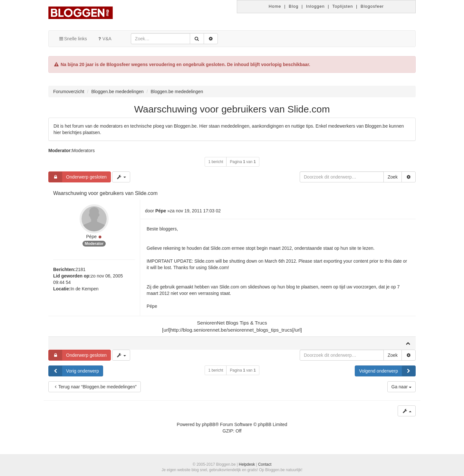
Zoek (393, 177)
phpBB (208, 424)
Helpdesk (247, 464)
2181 (80, 269)
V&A (104, 39)
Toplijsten (343, 6)
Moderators (83, 151)
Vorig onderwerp (74, 371)
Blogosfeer (372, 6)
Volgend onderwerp (387, 371)
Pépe (91, 237)
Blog (294, 6)
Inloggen (315, 6)
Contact (265, 464)
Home (275, 6)
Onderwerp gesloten (78, 177)
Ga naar (401, 387)
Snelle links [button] (73, 39)
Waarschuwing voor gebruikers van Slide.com (232, 109)
